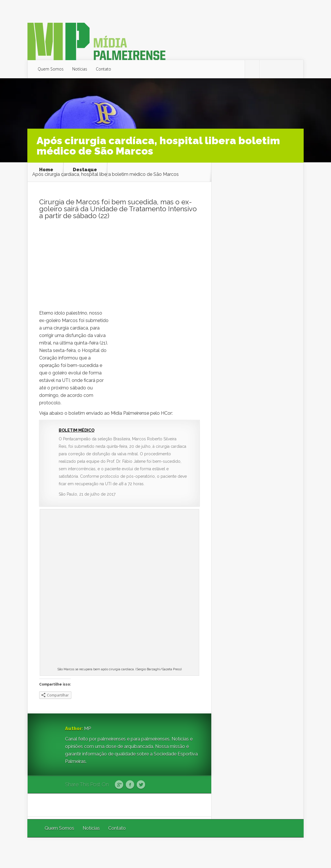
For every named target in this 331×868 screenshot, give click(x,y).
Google (119, 785)
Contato (103, 69)
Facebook (130, 785)
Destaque (85, 170)
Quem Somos (51, 69)
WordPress (290, 853)
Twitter (141, 785)
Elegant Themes (227, 853)
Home (46, 170)
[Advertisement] (119, 266)
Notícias (80, 69)
